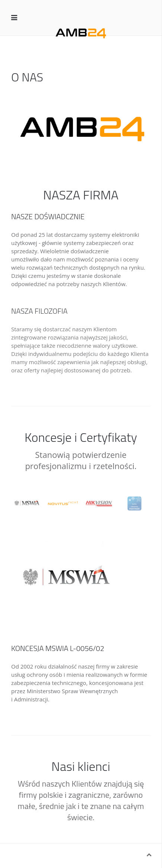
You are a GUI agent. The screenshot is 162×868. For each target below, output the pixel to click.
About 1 (84, 154)
